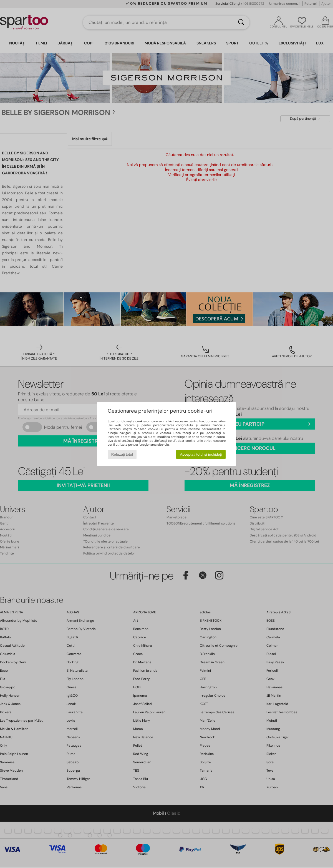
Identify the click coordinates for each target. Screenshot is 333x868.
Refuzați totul (122, 454)
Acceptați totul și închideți (201, 454)
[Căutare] (241, 22)
